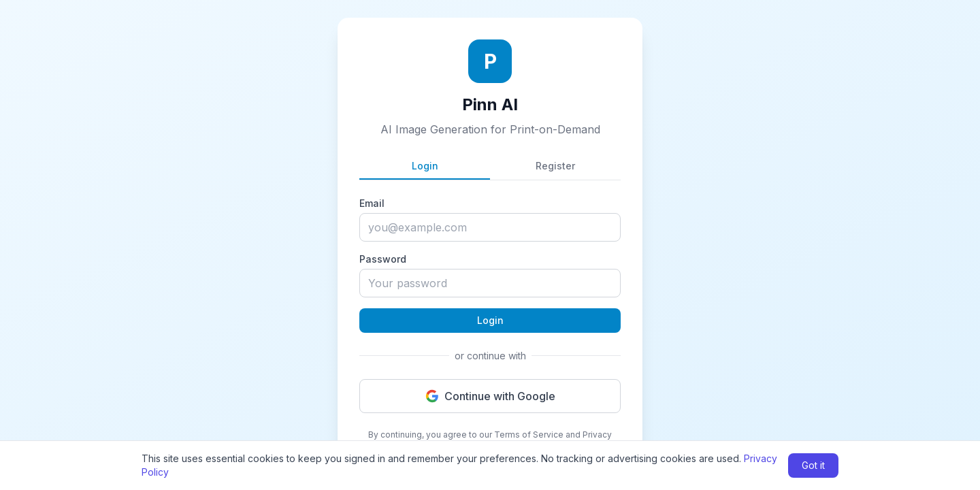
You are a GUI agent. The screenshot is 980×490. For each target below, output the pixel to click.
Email (372, 203)
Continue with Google (490, 396)
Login (425, 166)
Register (555, 166)
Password (383, 259)
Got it (813, 465)
